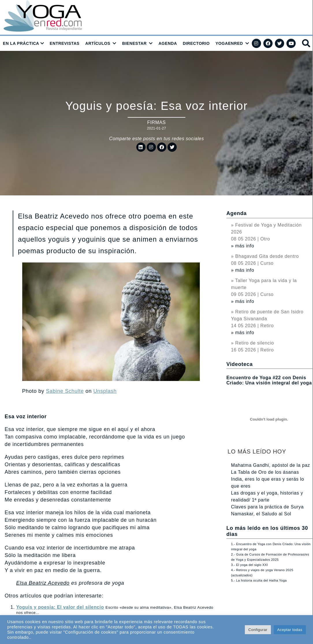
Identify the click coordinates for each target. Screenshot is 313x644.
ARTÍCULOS (98, 43)
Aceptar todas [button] (290, 630)
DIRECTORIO (196, 43)
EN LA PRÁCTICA (21, 43)
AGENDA (168, 43)
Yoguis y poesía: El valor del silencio (60, 607)
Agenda (236, 213)
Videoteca (240, 364)
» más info (243, 246)
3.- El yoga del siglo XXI (249, 565)
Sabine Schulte (65, 391)
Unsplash (105, 391)
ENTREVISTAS (65, 43)
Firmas (156, 122)
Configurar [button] (258, 630)
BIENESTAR (134, 43)
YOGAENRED (229, 43)
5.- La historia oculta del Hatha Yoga (259, 580)
